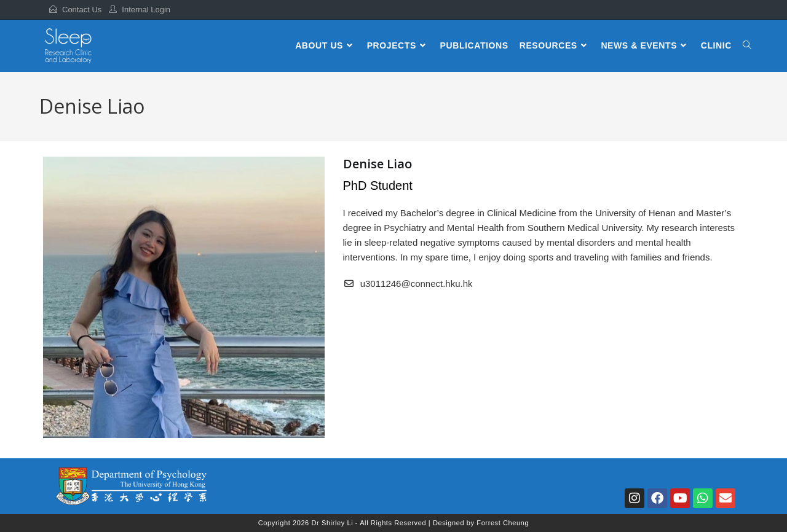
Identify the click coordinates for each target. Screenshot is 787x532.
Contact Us (82, 10)
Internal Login (146, 10)
